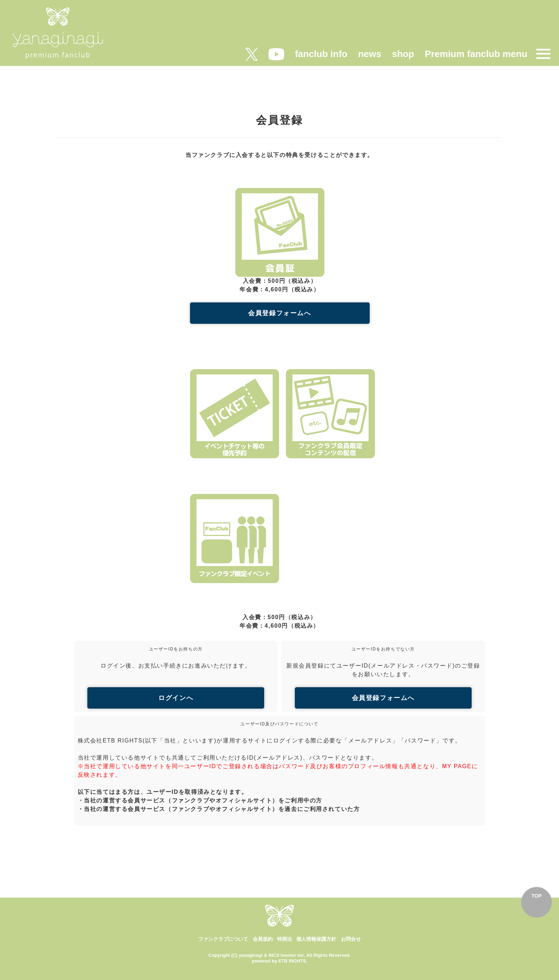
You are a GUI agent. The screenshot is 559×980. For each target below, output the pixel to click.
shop (403, 54)
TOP (537, 896)
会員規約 (263, 939)
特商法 (284, 939)
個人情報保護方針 (316, 939)
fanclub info (321, 54)
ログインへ (176, 698)
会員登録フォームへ (279, 313)
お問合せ (351, 939)
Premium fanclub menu (476, 54)
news (370, 54)
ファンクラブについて (223, 939)
